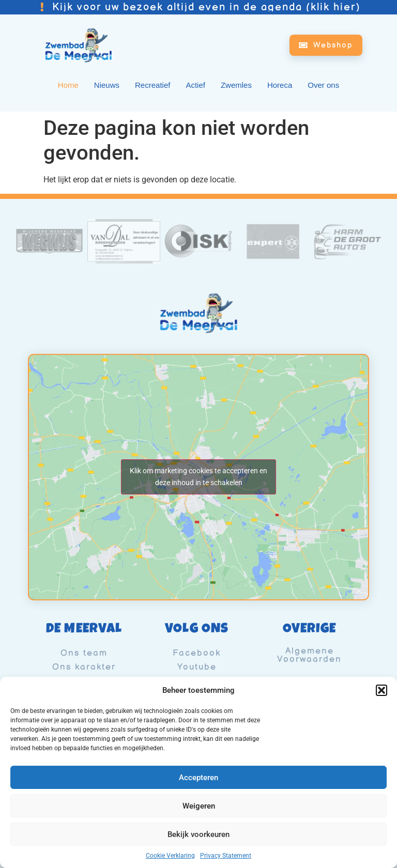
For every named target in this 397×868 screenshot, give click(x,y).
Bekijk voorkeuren (198, 834)
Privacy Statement (226, 856)
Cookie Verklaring (170, 856)
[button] (381, 690)
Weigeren (199, 806)
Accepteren (198, 778)
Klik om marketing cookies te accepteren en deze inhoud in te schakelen (198, 477)
